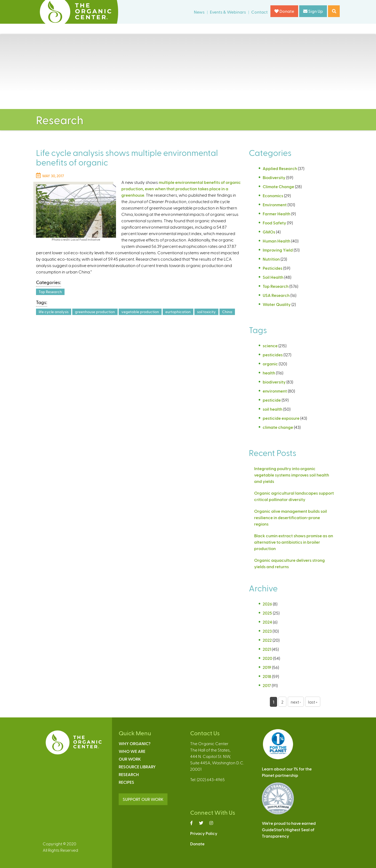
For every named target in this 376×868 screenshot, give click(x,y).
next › (296, 702)
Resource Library (137, 767)
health (269, 373)
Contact (259, 12)
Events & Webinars (228, 12)
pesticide (272, 400)
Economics (273, 195)
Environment (275, 205)
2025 (267, 613)
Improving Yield (278, 250)
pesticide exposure (281, 418)
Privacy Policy (204, 833)
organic (270, 364)
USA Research (276, 295)
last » (313, 702)
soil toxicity (206, 312)
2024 (267, 622)
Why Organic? (135, 743)
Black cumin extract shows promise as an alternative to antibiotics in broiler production (294, 542)
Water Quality (277, 304)
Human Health (277, 241)
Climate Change (278, 186)
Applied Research (280, 168)
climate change (278, 427)
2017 (267, 685)
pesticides (273, 355)
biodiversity (274, 382)
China (227, 312)
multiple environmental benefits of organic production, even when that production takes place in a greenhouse (181, 189)
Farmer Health (277, 214)
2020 (267, 658)
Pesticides (273, 268)
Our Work (130, 759)
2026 (267, 604)
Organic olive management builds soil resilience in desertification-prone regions (291, 517)
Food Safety (274, 223)
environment (275, 391)
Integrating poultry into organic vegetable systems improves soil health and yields (292, 475)
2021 (267, 649)
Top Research (50, 292)
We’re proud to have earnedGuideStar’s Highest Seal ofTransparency (289, 829)
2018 (267, 676)
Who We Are (132, 751)
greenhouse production (95, 312)
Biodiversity (274, 177)
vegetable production (140, 312)
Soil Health (273, 277)
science (270, 346)
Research (129, 774)
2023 (267, 631)
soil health (273, 409)
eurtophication (178, 312)
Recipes (126, 782)
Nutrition (271, 259)
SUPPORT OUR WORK (143, 799)
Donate (284, 11)
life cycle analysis (54, 312)
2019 (267, 667)
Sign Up (313, 11)
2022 (267, 640)
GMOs (269, 232)
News (199, 12)
